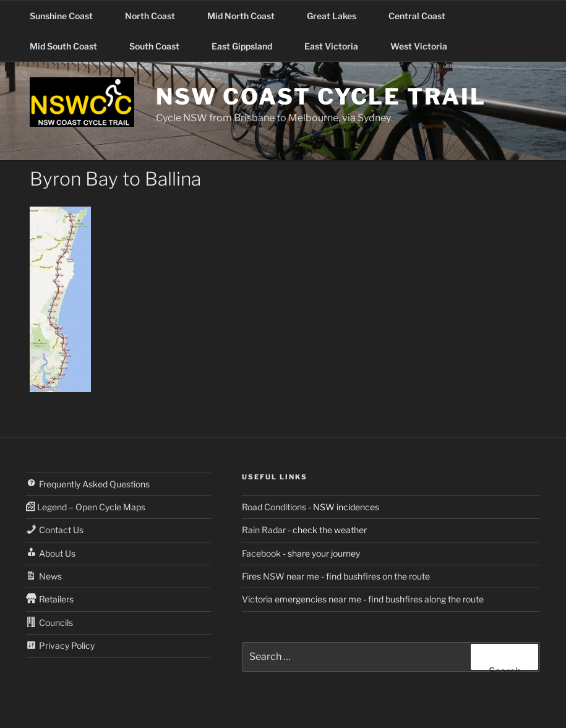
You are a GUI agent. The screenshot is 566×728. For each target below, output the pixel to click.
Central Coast (423, 16)
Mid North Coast (247, 16)
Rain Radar (264, 530)
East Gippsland (248, 46)
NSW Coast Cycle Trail (321, 96)
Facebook (261, 553)
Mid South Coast (69, 46)
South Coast (160, 46)
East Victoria (337, 46)
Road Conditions (274, 507)
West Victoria (425, 46)
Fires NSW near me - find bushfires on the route (336, 576)
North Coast (156, 16)
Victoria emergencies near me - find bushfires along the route (363, 599)
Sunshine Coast (67, 16)
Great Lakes (337, 16)
